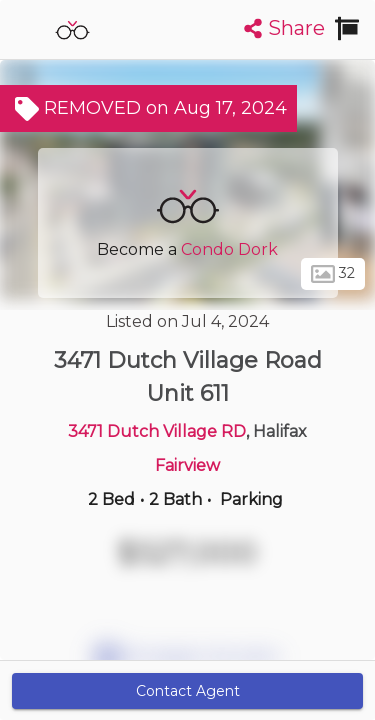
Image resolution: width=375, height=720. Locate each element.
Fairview (187, 465)
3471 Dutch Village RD (157, 431)
